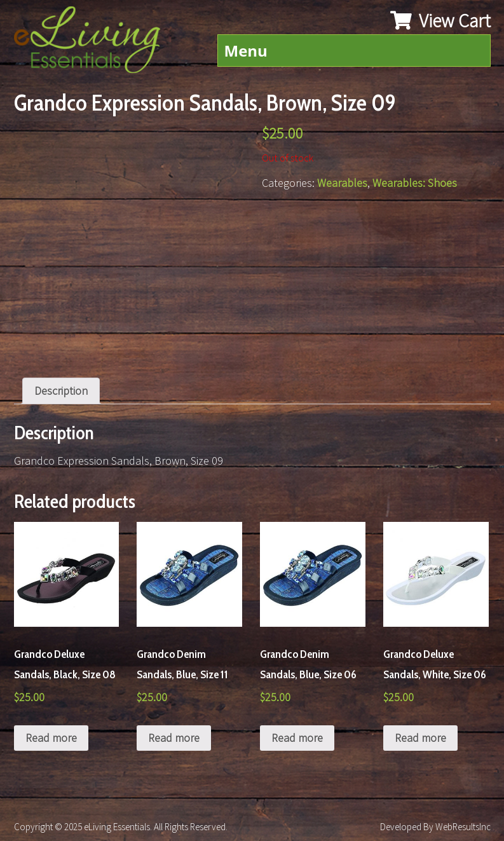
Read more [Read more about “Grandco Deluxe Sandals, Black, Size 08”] (51, 738)
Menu (246, 51)
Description (61, 391)
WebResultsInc (463, 827)
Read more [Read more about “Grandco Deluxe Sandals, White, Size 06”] (420, 738)
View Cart (440, 20)
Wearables (342, 183)
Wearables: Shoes (415, 183)
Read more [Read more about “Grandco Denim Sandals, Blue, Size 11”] (174, 738)
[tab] (61, 391)
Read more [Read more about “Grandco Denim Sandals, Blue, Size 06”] (297, 738)
